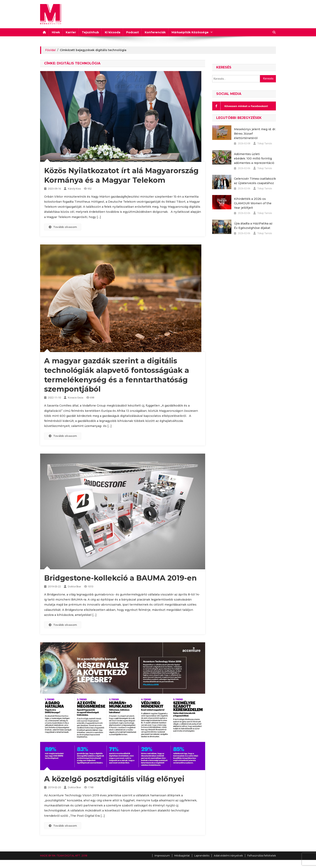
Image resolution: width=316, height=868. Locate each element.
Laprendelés (202, 856)
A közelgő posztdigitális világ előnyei (114, 779)
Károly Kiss (74, 189)
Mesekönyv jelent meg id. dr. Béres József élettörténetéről (255, 134)
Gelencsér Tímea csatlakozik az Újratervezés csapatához (255, 181)
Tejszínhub (90, 32)
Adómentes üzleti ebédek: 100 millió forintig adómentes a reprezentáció (254, 158)
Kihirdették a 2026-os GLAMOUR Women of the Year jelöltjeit (253, 203)
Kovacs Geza (76, 398)
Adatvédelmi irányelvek (228, 856)
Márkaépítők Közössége (190, 32)
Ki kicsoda (113, 32)
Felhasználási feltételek (262, 856)
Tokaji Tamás (265, 144)
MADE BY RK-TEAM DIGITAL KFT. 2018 (64, 856)
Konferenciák (155, 32)
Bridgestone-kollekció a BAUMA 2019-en (120, 578)
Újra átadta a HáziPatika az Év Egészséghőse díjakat (253, 226)
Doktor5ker (74, 587)
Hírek (56, 32)
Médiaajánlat (182, 856)
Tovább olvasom (63, 227)
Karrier (71, 32)
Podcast (133, 32)
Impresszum (162, 856)
